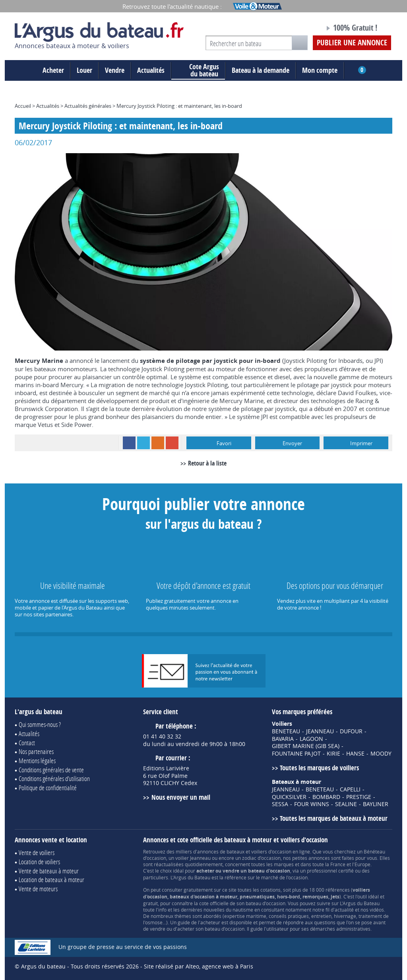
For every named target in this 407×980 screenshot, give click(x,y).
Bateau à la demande (261, 70)
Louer (84, 70)
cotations (270, 890)
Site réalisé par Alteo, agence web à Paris (199, 966)
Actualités (151, 70)
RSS (158, 443)
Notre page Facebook (304, 29)
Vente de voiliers (37, 852)
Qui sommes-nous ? (40, 724)
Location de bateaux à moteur (51, 880)
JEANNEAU (320, 731)
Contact (27, 743)
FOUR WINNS (312, 804)
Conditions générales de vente (51, 770)
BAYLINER (376, 804)
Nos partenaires (36, 751)
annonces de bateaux (221, 851)
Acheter (53, 70)
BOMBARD (326, 797)
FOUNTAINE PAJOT (296, 754)
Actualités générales (88, 106)
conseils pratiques (289, 916)
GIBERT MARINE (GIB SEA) (306, 746)
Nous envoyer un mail (181, 797)
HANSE (355, 754)
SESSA (280, 804)
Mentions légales (37, 761)
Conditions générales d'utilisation (54, 778)
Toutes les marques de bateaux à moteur (334, 818)
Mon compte (320, 70)
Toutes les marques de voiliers (319, 768)
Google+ (172, 443)
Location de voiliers (39, 862)
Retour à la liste (207, 463)
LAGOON (311, 739)
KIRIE (333, 754)
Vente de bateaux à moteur (49, 871)
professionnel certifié (330, 871)
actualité (344, 910)
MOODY (381, 754)
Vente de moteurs (38, 889)
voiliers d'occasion (271, 851)
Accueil (23, 106)
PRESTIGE (359, 797)
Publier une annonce (352, 43)
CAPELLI (350, 789)
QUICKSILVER (289, 797)
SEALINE (346, 804)
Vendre (115, 70)
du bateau (198, 70)
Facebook (129, 443)
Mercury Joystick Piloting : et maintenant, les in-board (179, 106)
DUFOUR (351, 731)
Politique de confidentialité (48, 788)
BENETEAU (286, 731)
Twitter (143, 443)
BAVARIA (283, 739)
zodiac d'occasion (261, 858)
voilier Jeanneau (193, 858)
